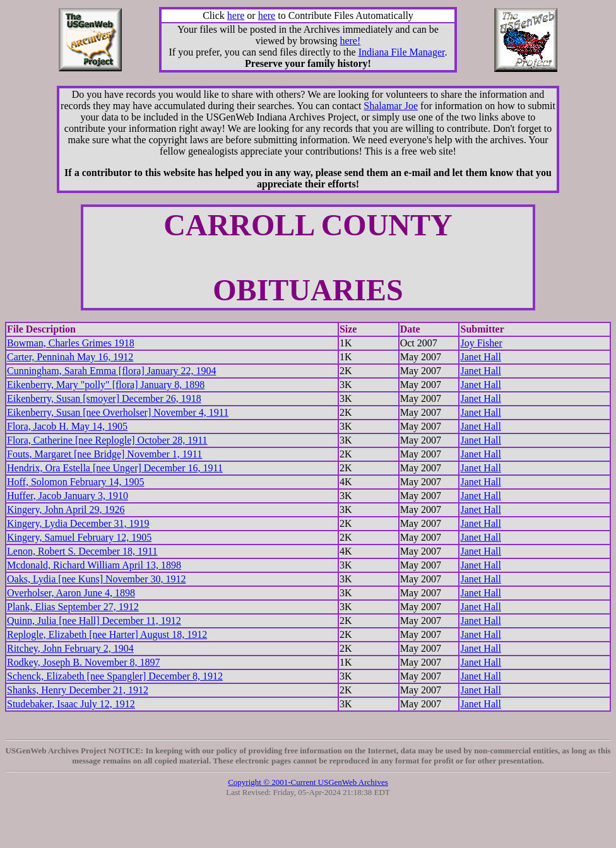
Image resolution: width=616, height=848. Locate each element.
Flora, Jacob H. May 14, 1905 (67, 426)
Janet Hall (480, 357)
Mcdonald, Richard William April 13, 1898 (94, 565)
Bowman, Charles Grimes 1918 (71, 343)
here (236, 15)
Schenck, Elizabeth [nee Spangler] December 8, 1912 (115, 676)
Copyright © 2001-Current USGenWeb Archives (308, 782)
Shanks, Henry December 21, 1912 (78, 690)
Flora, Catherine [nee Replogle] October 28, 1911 (107, 440)
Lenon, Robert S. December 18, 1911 (82, 551)
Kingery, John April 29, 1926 (66, 509)
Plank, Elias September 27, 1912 (73, 607)
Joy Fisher (481, 343)
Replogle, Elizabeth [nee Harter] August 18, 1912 (107, 634)
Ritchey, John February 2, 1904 (70, 648)
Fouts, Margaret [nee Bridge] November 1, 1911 (104, 454)
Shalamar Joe (391, 106)
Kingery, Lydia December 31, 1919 (78, 523)
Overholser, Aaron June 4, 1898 (71, 593)
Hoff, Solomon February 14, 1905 (75, 482)
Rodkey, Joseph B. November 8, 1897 (84, 662)
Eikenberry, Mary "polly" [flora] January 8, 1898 (106, 385)
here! (350, 41)
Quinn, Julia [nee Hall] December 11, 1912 (94, 621)
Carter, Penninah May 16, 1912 (70, 357)
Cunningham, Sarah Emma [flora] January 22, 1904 (111, 371)
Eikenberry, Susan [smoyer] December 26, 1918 (104, 398)
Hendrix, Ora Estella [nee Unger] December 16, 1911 (115, 468)
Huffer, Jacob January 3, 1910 (68, 496)
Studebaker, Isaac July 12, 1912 (71, 704)
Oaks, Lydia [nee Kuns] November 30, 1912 (97, 579)
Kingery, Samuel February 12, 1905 (79, 537)
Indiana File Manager (402, 52)
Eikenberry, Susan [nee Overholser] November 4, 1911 (118, 412)
